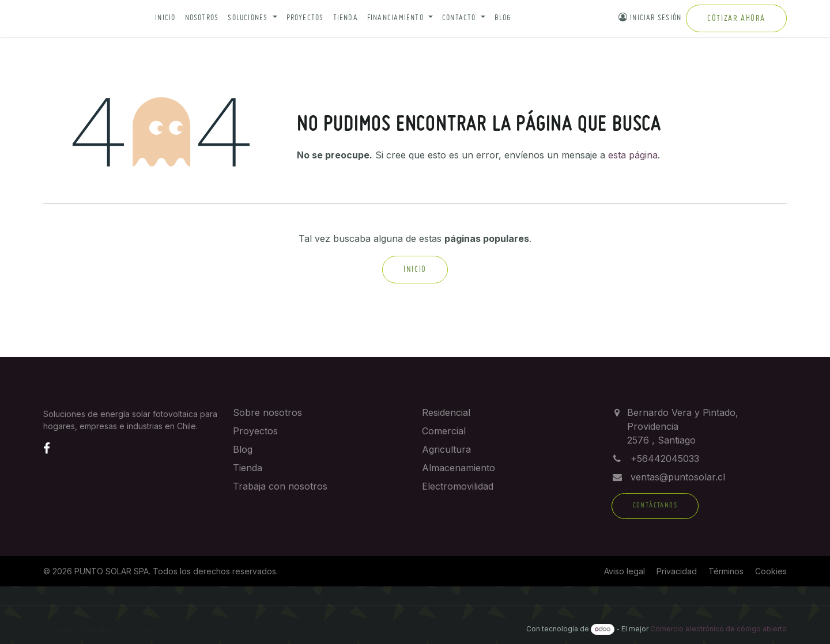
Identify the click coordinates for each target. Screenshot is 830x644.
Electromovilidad (458, 486)
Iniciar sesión (650, 17)
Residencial (446, 412)
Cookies (771, 571)
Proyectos (305, 18)
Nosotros (202, 18)
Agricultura (446, 449)
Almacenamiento (459, 468)
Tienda (346, 18)
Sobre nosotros (267, 412)
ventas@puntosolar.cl (678, 477)
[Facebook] (47, 448)
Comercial (444, 431)
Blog (503, 18)
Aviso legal (625, 571)
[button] (252, 19)
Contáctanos (655, 506)
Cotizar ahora (736, 18)
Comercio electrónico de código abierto (718, 629)
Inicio (165, 18)
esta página (633, 155)
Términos (726, 571)
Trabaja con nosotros (280, 486)
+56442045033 (665, 459)
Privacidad (677, 571)
